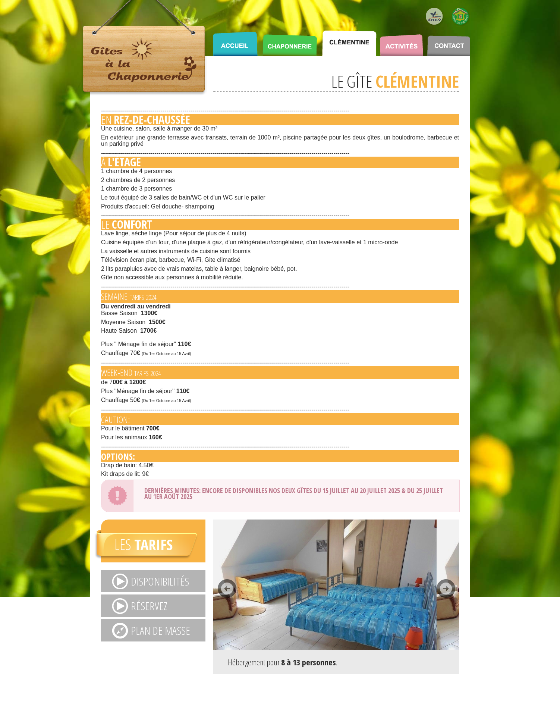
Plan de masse (161, 630)
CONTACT (449, 41)
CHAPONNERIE (290, 41)
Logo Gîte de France (461, 17)
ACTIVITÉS (401, 41)
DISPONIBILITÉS (160, 581)
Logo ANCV (435, 17)
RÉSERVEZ (149, 606)
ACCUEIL (235, 41)
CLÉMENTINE (349, 41)
